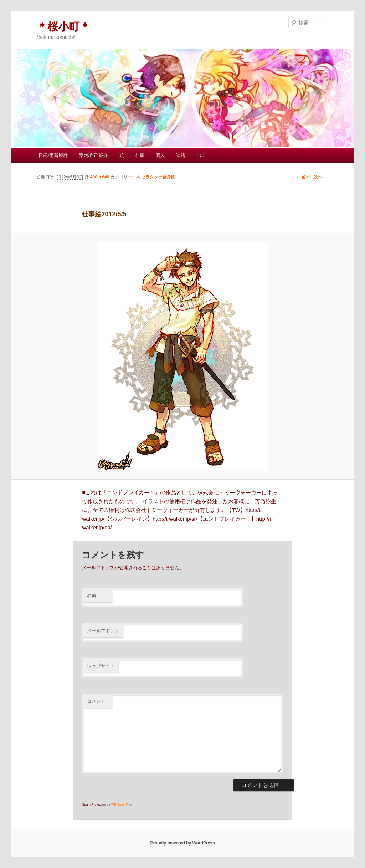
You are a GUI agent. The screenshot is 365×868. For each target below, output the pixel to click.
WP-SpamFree (122, 804)
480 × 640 (100, 177)
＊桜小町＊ (63, 27)
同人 (160, 155)
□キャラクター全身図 (155, 177)
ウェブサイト (101, 666)
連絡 (181, 155)
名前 (92, 596)
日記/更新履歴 (53, 155)
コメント (96, 701)
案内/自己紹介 (94, 155)
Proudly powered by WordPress (182, 843)
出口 (201, 155)
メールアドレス (103, 631)
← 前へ (303, 177)
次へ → (321, 177)
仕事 (140, 155)
